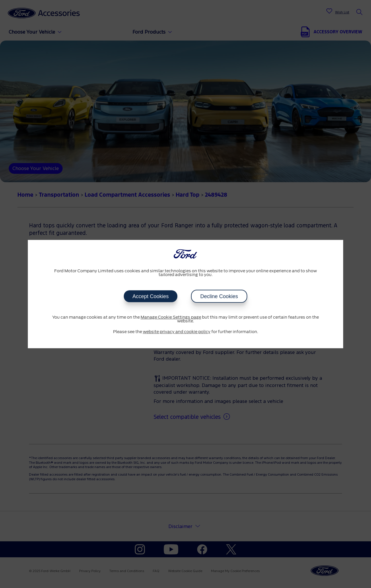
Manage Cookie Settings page (171, 317)
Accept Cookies (151, 296)
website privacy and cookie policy (177, 332)
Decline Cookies (219, 296)
